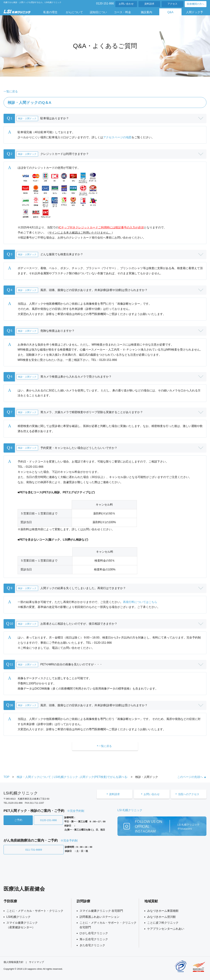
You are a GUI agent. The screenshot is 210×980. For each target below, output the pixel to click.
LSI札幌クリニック (19, 916)
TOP (6, 777)
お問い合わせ (126, 4)
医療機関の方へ (196, 4)
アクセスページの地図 (117, 137)
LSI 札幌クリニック (130, 811)
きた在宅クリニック (92, 945)
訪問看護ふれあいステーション (99, 916)
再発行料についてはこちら (140, 602)
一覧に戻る (11, 91)
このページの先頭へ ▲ (192, 777)
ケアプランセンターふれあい (166, 928)
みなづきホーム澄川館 (161, 916)
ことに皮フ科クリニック (163, 922)
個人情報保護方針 (14, 962)
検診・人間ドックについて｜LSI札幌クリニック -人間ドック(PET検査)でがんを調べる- (72, 777)
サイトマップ (36, 962)
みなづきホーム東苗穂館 (163, 910)
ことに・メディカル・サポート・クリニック (35, 910)
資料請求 (149, 4)
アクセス (172, 4)
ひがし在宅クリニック (94, 933)
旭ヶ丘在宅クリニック (94, 939)
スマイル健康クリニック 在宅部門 (101, 910)
